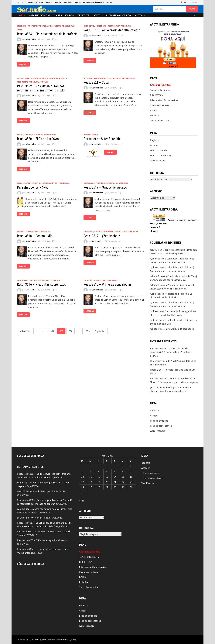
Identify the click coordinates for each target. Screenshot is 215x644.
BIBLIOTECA (156, 95)
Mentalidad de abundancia (181, 329)
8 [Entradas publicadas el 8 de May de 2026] (122, 472)
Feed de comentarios (161, 155)
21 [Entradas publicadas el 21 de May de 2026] (115, 482)
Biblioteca (68, 2)
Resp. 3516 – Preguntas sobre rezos (41, 284)
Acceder (154, 145)
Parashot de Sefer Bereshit (102, 139)
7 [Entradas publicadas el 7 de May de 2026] (114, 472)
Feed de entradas (159, 150)
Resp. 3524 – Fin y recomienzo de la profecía (47, 34)
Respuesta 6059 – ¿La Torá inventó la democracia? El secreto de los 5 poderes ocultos (171, 352)
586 (71, 331)
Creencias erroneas (104, 232)
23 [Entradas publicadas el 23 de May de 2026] (131, 482)
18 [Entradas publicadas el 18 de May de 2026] (91, 482)
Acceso (110, 2)
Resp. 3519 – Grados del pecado (105, 187)
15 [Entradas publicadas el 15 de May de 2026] (123, 477)
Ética (55, 183)
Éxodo (20, 135)
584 (52, 331)
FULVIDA (154, 115)
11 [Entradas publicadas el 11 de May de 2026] (91, 477)
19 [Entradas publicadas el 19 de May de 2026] (99, 482)
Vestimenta (55, 280)
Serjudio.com (40, 640)
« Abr (82, 501)
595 (88, 331)
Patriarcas (64, 183)
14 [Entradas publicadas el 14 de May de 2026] (115, 477)
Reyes (20, 30)
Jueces (28, 135)
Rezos (45, 280)
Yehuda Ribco (31, 39)
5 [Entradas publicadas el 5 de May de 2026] (98, 472)
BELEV (153, 110)
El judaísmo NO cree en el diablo (33, 518)
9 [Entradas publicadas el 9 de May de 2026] (130, 472)
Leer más (23, 64)
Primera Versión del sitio (94, 2)
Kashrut (21, 232)
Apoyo (78, 2)
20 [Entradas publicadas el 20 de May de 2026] (107, 482)
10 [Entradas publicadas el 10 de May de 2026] (83, 477)
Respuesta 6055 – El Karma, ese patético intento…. (43, 540)
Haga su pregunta (53, 2)
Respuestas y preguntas (62, 26)
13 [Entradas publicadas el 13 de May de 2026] (107, 477)
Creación (88, 280)
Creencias (22, 26)
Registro (154, 140)
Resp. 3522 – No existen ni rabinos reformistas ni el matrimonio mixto (41, 88)
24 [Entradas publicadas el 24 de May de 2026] (83, 487)
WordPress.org (158, 161)
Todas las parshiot (159, 120)
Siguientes (100, 331)
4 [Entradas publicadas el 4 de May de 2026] (90, 472)
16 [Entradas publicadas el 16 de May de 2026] (131, 477)
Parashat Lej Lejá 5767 (33, 187)
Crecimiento (34, 183)
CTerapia (99, 183)
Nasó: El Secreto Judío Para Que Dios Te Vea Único (43, 491)
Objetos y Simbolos (93, 78)
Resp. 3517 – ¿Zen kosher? (102, 236)
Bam (73, 640)
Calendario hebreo (159, 105)
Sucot (132, 78)
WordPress (64, 640)
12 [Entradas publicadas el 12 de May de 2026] (99, 477)
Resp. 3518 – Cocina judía (35, 236)
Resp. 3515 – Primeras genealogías (107, 284)
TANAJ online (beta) (160, 90)
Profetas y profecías (38, 26)
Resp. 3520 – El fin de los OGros (39, 139)
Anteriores (25, 331)
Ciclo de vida (89, 26)
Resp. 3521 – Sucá (96, 82)
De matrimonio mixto (41, 78)
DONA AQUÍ (173, 66)
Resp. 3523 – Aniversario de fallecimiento (112, 30)
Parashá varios (91, 135)
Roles (45, 82)
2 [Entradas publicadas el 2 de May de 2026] (130, 466)
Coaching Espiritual (34, 2)
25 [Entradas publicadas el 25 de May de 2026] (91, 487)
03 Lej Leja (22, 183)
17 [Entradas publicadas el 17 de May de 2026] (83, 482)
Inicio (21, 2)
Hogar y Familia (60, 78)
